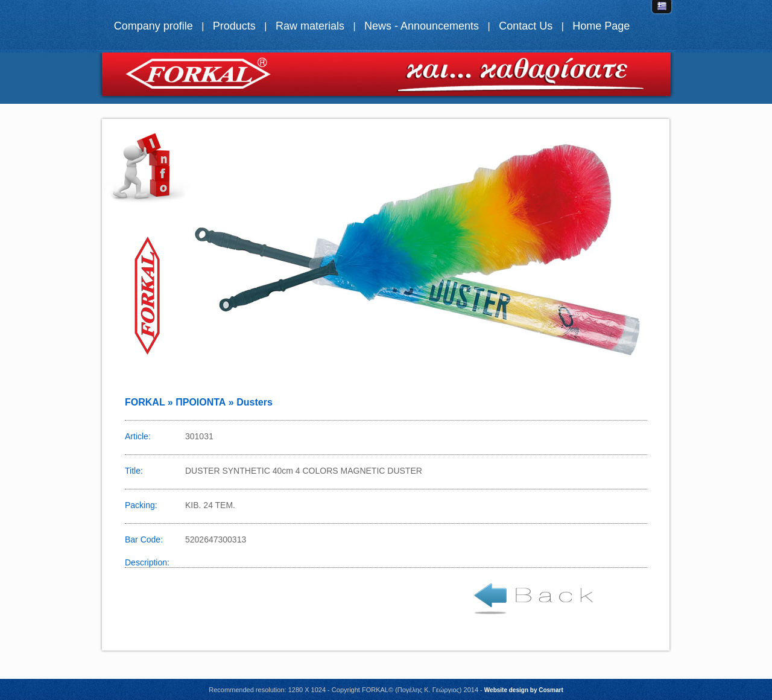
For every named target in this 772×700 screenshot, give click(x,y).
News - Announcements (422, 26)
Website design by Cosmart (524, 690)
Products (234, 26)
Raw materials (310, 26)
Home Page (601, 26)
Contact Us (526, 26)
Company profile (153, 26)
